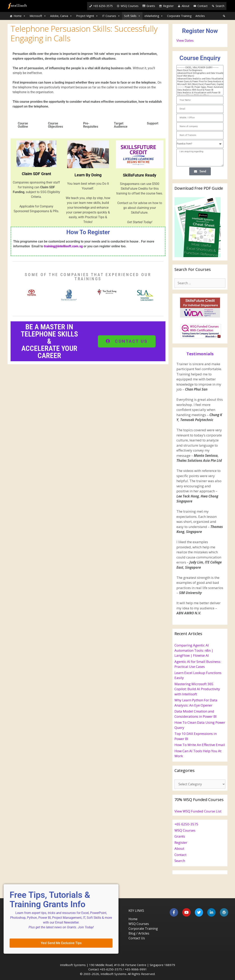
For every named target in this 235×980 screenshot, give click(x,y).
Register (168, 6)
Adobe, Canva (61, 16)
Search (220, 6)
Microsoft (38, 16)
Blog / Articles (139, 933)
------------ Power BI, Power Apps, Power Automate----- (198, 87)
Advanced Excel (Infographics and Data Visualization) (198, 73)
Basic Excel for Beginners (198, 70)
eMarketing (154, 16)
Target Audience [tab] (121, 125)
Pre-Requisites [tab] (91, 125)
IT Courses (111, 16)
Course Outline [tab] (23, 125)
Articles (200, 16)
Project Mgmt (87, 16)
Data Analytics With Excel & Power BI (198, 90)
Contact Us (137, 938)
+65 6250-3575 (103, 6)
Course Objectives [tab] (55, 125)
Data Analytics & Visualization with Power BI (198, 93)
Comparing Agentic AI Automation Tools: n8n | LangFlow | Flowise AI (194, 650)
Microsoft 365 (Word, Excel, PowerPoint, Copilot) (198, 84)
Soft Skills (132, 16)
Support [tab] (153, 123)
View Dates (185, 40)
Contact (203, 6)
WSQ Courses (130, 6)
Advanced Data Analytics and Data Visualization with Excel (198, 79)
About (186, 6)
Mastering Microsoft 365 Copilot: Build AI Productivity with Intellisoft (197, 689)
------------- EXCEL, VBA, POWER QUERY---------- (198, 68)
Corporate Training (179, 16)
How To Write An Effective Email (200, 745)
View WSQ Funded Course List (198, 811)
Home (20, 16)
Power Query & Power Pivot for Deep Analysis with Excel (198, 82)
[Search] (224, 16)
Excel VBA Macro (198, 76)
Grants (151, 6)
